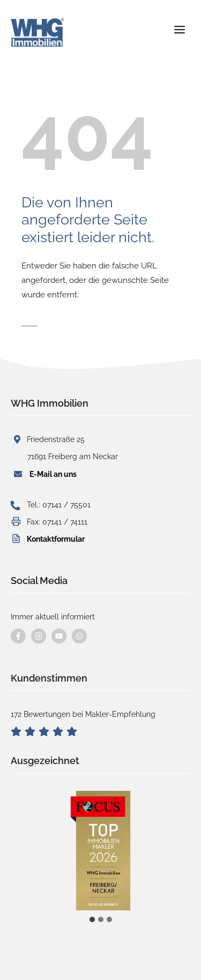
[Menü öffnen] (179, 26)
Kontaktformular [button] (56, 539)
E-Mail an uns (53, 474)
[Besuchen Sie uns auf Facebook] (18, 636)
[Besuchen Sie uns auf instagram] (39, 636)
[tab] (92, 919)
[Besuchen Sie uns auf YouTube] (59, 636)
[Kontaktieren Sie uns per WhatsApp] (79, 636)
